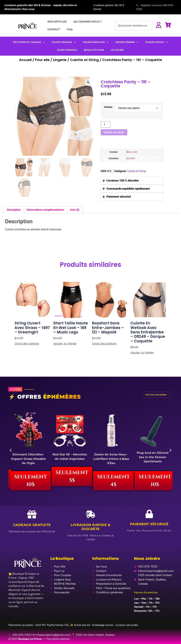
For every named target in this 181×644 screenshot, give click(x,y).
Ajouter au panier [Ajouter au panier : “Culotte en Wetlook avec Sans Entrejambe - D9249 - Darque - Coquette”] (142, 353)
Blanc (129, 152)
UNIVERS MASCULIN (96, 42)
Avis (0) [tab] (75, 210)
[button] (88, 82)
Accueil (25, 60)
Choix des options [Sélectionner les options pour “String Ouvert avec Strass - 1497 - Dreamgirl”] (27, 344)
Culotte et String (84, 60)
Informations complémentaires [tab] (45, 210)
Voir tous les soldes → (157, 395)
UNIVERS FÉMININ (127, 42)
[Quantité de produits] (106, 124)
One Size (131, 158)
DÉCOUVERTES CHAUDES (29, 42)
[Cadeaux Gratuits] (32, 514)
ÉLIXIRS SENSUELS (67, 50)
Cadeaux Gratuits (32, 525)
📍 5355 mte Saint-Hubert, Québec (93, 635)
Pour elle (42, 60)
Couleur (108, 107)
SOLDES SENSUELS (64, 42)
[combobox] (134, 26)
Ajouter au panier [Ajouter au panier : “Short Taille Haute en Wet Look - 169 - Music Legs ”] (65, 344)
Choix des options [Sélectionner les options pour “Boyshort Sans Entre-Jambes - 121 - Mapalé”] (104, 344)
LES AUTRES (117, 50)
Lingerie (60, 60)
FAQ (70, 29)
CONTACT (54, 29)
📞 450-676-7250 (20, 635)
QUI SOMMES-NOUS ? (88, 22)
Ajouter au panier (114, 132)
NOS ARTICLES (57, 22)
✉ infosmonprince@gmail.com (51, 635)
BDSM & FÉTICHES (94, 50)
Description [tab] (14, 210)
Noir (135, 152)
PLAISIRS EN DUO (157, 42)
